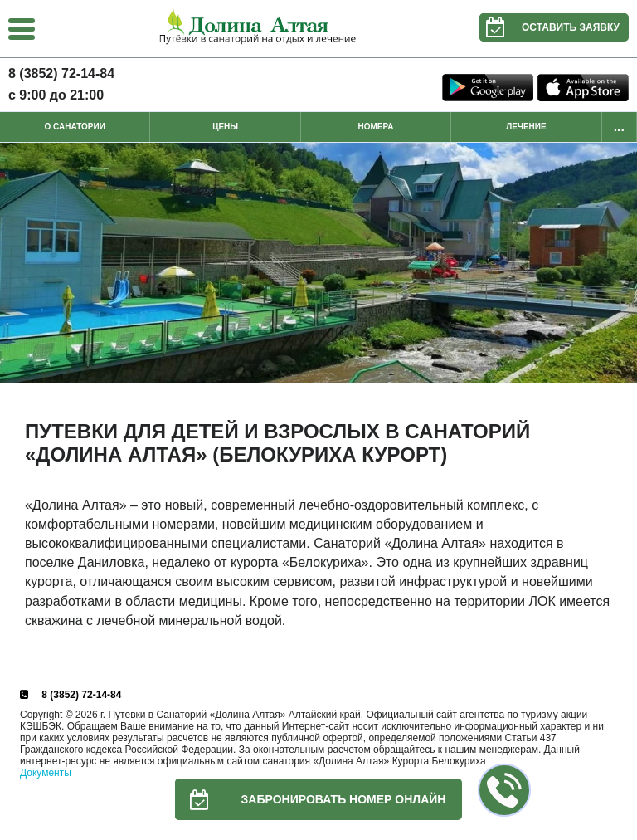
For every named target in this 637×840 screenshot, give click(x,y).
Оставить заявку (549, 27)
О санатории (75, 127)
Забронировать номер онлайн (311, 799)
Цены (225, 127)
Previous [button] (17, 263)
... (619, 127)
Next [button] (620, 263)
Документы (46, 773)
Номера (376, 127)
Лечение (526, 127)
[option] (318, 263)
